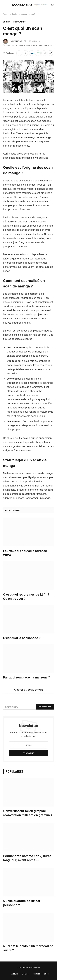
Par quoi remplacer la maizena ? (27, 677)
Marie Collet (20, 41)
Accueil (6, 14)
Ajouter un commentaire (28, 690)
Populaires (20, 22)
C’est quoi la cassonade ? (22, 638)
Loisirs (7, 22)
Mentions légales (41, 974)
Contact (26, 974)
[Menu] (5, 5)
